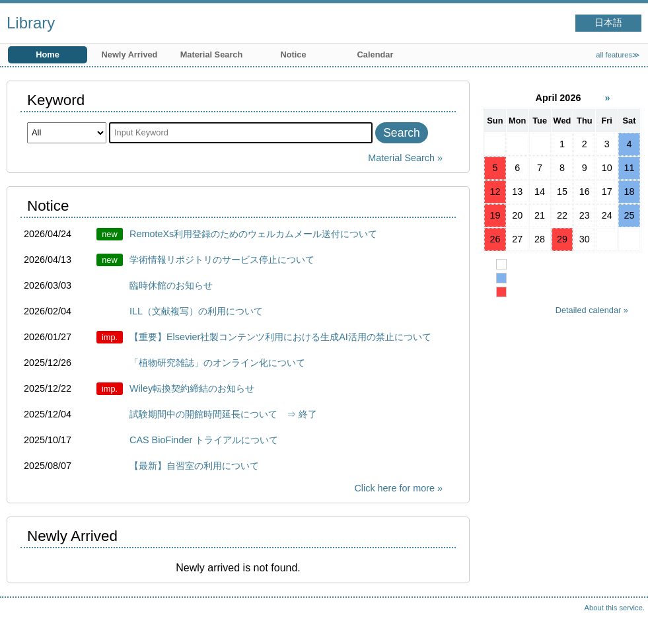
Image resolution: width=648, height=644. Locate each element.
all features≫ (618, 55)
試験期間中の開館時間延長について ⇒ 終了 (223, 414)
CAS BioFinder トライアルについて (204, 440)
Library (31, 23)
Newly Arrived (130, 54)
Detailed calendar (589, 310)
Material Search (212, 54)
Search (402, 133)
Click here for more (394, 488)
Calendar (376, 54)
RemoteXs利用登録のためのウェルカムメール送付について (253, 234)
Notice (293, 54)
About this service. (615, 608)
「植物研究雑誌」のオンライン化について (217, 363)
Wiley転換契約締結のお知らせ (192, 388)
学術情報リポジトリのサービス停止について (222, 260)
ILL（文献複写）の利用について (196, 311)
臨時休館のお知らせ (171, 285)
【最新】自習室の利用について (194, 466)
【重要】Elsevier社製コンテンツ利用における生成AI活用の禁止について (280, 337)
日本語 (608, 23)
